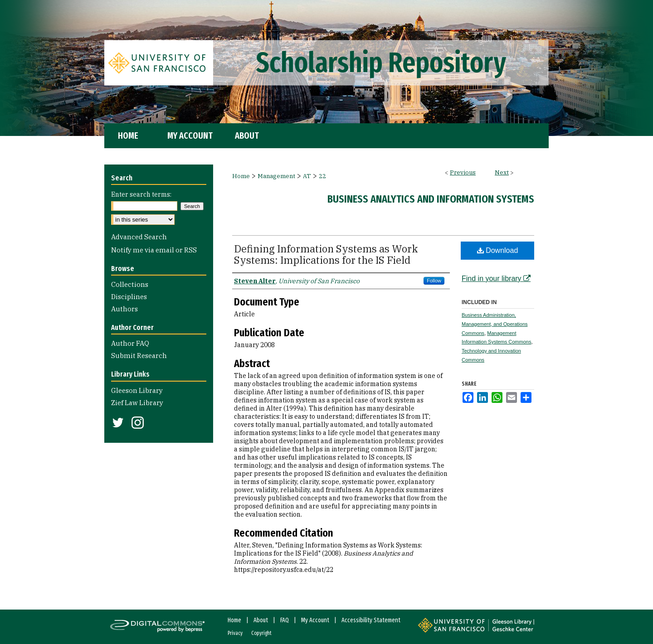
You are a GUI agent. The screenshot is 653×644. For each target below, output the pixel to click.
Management (276, 176)
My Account (315, 620)
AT (307, 176)
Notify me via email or (154, 250)
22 (322, 176)
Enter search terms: (141, 194)
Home (241, 176)
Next (502, 172)
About (261, 620)
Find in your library (496, 278)
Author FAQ (130, 343)
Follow (434, 281)
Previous (463, 172)
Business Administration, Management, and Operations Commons (495, 324)
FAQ (285, 620)
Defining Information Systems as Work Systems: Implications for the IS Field (326, 254)
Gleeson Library (137, 390)
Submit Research (139, 356)
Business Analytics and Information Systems (431, 199)
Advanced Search (139, 237)
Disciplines (129, 297)
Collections (130, 284)
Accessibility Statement (371, 620)
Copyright (261, 633)
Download (498, 250)
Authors (124, 309)
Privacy (235, 633)
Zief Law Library (137, 403)
